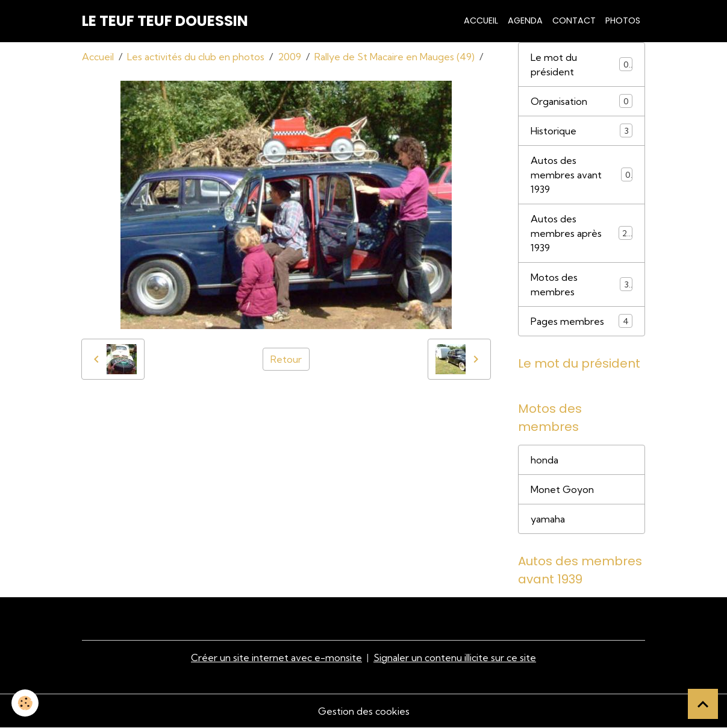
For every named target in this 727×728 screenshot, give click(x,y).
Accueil (481, 20)
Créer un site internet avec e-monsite (276, 657)
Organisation (582, 101)
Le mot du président (582, 64)
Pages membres (582, 321)
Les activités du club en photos (196, 57)
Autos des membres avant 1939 (582, 175)
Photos (623, 20)
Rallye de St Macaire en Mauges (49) (395, 57)
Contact (574, 20)
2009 (289, 57)
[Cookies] (26, 703)
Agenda (525, 20)
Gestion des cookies (364, 711)
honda (544, 460)
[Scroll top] (703, 704)
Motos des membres (582, 284)
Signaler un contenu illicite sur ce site (455, 657)
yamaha (548, 519)
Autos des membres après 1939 (582, 233)
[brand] (165, 21)
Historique (582, 130)
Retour (286, 359)
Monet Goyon (562, 489)
